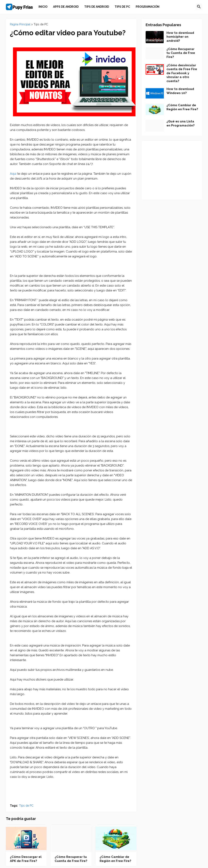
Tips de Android (97, 7)
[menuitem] (43, 7)
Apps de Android (66, 7)
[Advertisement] (172, 170)
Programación (148, 7)
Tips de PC (122, 7)
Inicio (43, 7)
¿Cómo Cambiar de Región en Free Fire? (115, 859)
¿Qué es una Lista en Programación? (181, 123)
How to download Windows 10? (180, 91)
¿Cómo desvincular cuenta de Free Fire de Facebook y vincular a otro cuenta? (182, 73)
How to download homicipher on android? (180, 37)
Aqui (13, 174)
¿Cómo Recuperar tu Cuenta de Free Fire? (71, 859)
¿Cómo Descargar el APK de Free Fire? (26, 859)
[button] (199, 7)
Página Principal (20, 24)
